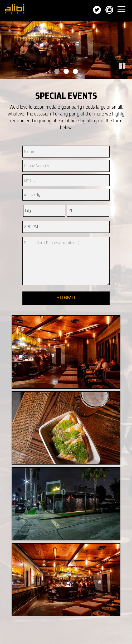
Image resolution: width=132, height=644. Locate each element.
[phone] (66, 166)
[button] (128, 75)
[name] (66, 152)
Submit (66, 298)
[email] (66, 180)
